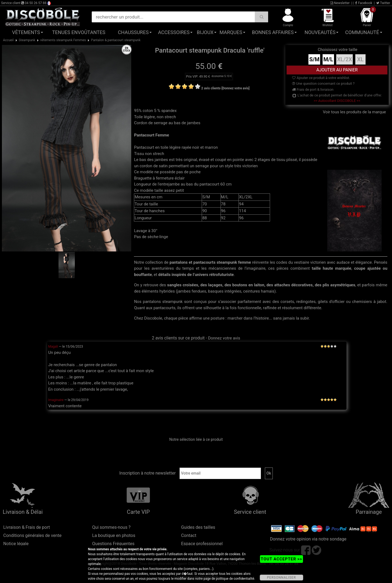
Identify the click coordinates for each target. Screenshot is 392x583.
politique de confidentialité (235, 579)
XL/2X (344, 59)
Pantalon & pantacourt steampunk (116, 40)
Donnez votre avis (224, 338)
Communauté (362, 32)
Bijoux (205, 32)
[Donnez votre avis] (236, 88)
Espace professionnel (202, 544)
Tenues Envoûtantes (79, 32)
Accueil (8, 40)
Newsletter (340, 3)
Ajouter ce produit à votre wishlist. (321, 78)
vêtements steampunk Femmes (63, 40)
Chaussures (133, 32)
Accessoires (174, 32)
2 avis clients (211, 88)
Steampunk (27, 40)
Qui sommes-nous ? (111, 527)
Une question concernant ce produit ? (323, 83)
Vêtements (26, 32)
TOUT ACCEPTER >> (281, 559)
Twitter (383, 3)
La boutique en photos (114, 535)
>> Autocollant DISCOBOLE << (337, 101)
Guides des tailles (198, 527)
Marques (231, 32)
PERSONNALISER (281, 578)
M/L (328, 59)
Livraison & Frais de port (27, 527)
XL (360, 59)
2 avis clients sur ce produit (178, 338)
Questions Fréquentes (114, 544)
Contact (189, 535)
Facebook (364, 3)
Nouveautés (320, 32)
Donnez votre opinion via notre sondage (308, 539)
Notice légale (16, 544)
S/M (314, 59)
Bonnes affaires (273, 32)
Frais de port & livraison (313, 89)
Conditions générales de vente (32, 535)
